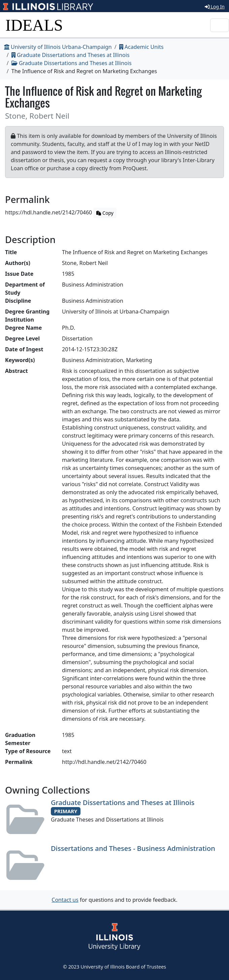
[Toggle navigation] (220, 25)
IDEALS (34, 25)
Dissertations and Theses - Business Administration (133, 848)
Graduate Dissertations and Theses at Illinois (71, 55)
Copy (105, 213)
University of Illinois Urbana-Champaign (58, 47)
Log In (215, 7)
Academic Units (141, 47)
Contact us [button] (65, 900)
